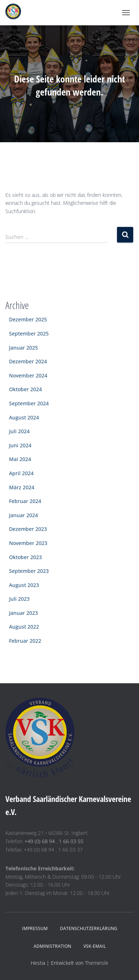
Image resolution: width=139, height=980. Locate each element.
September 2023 (29, 571)
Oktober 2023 (25, 557)
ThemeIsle (97, 963)
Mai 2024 (20, 459)
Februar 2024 (25, 501)
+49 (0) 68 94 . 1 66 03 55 (54, 841)
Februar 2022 (25, 641)
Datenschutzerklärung (89, 928)
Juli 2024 (19, 431)
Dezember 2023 (28, 529)
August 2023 (24, 585)
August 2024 (24, 417)
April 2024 (21, 473)
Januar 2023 (23, 613)
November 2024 (28, 375)
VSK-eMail (95, 946)
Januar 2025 (23, 348)
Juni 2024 (20, 445)
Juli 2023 (19, 599)
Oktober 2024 (25, 389)
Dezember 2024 (28, 361)
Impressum (35, 928)
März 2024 (22, 487)
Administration (52, 946)
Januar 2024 (23, 515)
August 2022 (24, 627)
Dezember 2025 (28, 319)
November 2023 (28, 543)
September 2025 (29, 333)
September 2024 (29, 403)
